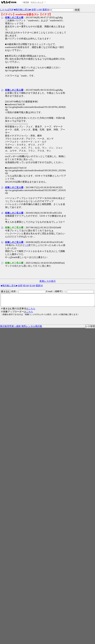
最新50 (46, 10)
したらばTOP (7, 10)
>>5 (27, 245)
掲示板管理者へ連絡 (10, 326)
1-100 (39, 10)
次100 (32, 286)
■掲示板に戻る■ (22, 10)
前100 (26, 286)
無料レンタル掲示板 (32, 326)
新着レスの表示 (48, 281)
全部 (34, 10)
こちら (32, 309)
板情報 (26, 2)
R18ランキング (37, 2)
